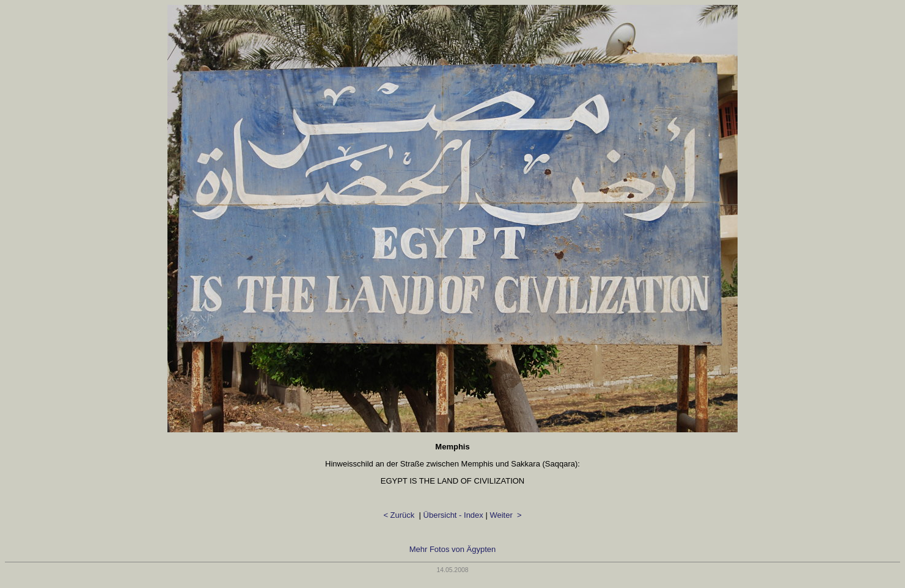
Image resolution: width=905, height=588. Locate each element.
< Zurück (400, 515)
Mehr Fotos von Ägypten (453, 549)
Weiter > (505, 515)
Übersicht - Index (453, 515)
